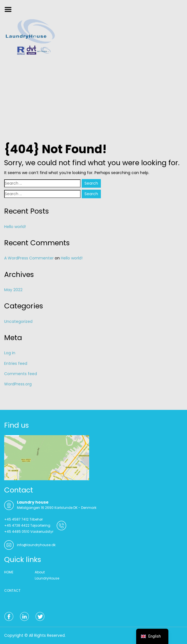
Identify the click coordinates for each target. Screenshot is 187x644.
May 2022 (13, 290)
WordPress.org (18, 384)
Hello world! (15, 227)
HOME (9, 572)
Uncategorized (18, 321)
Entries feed (16, 363)
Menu (10, 9)
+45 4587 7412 (16, 519)
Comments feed (21, 374)
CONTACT (12, 590)
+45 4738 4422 (17, 525)
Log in (10, 353)
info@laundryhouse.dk (36, 545)
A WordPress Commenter (29, 258)
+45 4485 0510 (17, 532)
